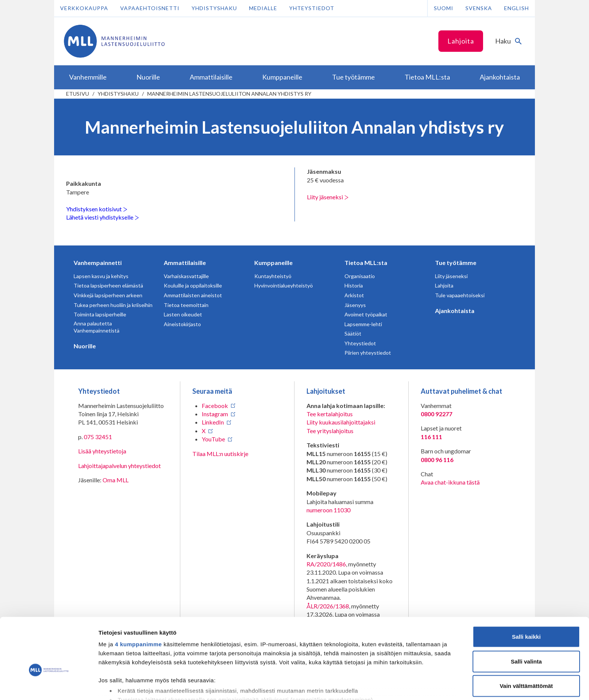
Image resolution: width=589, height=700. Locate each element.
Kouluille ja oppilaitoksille (193, 285)
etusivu (78, 94)
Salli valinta (526, 616)
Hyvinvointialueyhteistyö (284, 285)
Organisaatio (360, 276)
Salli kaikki (526, 591)
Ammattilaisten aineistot (193, 295)
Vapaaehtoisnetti (150, 8)
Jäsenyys (355, 305)
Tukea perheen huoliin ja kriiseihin (113, 305)
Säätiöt (353, 333)
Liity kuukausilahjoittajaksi (341, 422)
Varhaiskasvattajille (186, 276)
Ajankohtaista (455, 311)
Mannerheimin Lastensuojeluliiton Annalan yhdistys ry (229, 94)
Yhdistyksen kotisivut (97, 209)
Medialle (263, 8)
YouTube (213, 439)
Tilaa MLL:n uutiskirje (220, 454)
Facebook (215, 406)
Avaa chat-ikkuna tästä (450, 482)
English (517, 8)
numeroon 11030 (328, 510)
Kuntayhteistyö (273, 276)
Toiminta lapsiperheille (100, 314)
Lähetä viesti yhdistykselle (103, 217)
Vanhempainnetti (98, 263)
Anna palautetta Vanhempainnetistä (97, 327)
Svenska (479, 8)
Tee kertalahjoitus (330, 414)
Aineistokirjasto (182, 324)
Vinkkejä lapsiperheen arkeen (108, 295)
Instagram (215, 414)
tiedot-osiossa (339, 665)
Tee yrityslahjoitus (330, 431)
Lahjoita (461, 41)
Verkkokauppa (84, 8)
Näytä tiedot (402, 685)
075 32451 (98, 437)
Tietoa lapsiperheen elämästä (108, 285)
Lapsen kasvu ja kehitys (101, 276)
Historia (354, 285)
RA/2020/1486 (326, 564)
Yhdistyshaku (214, 8)
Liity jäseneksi (328, 197)
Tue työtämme (456, 263)
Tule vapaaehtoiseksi (460, 295)
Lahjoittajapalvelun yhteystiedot (119, 466)
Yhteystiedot (312, 8)
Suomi (444, 8)
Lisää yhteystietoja (102, 451)
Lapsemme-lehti (363, 324)
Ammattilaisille (185, 263)
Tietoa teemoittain (186, 305)
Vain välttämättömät (526, 641)
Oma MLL (116, 480)
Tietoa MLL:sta (366, 263)
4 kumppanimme (138, 599)
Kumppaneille (273, 263)
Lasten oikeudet (183, 314)
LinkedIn (213, 422)
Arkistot (354, 295)
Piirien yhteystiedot (368, 353)
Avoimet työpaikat (366, 314)
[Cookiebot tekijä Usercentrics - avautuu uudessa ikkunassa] (49, 685)
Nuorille (85, 346)
